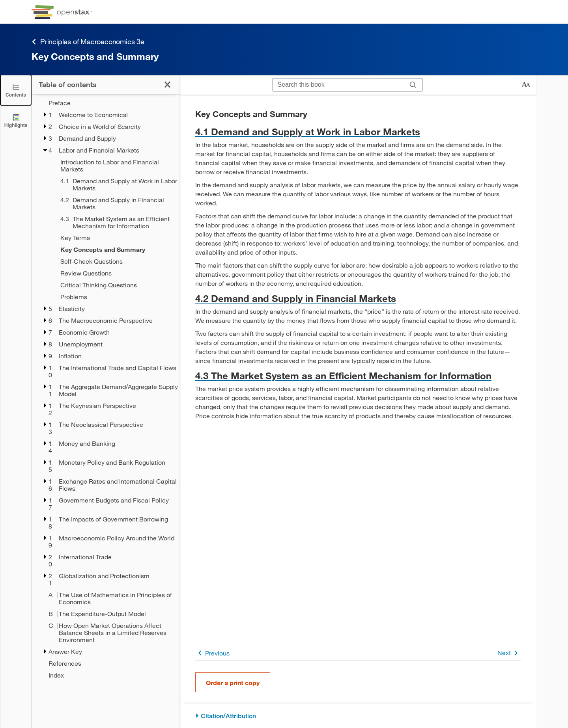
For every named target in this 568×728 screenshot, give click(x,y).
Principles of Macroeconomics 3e (88, 42)
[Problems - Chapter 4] (115, 297)
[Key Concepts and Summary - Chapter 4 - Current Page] (115, 249)
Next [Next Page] (509, 653)
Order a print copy (233, 682)
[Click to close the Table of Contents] (16, 90)
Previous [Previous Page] (212, 653)
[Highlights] (16, 120)
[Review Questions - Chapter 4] (115, 273)
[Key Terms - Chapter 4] (115, 238)
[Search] (413, 85)
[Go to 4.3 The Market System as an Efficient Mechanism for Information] (358, 375)
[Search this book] (339, 85)
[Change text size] (526, 85)
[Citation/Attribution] (358, 716)
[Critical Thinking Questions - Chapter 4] (115, 285)
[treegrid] (106, 389)
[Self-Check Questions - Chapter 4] (115, 261)
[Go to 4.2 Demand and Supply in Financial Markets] (358, 298)
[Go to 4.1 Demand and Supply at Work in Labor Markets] (358, 131)
